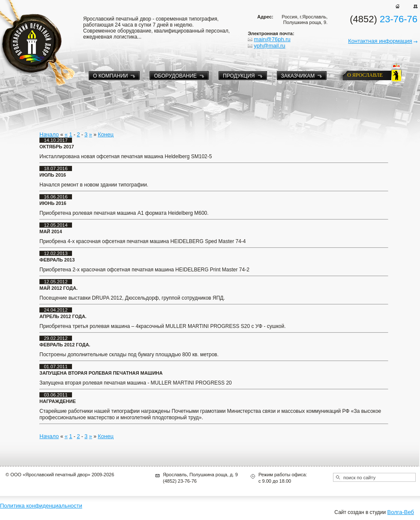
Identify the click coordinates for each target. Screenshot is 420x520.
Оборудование (175, 76)
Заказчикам (298, 76)
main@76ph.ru (272, 39)
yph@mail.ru (269, 46)
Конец (106, 134)
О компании (110, 76)
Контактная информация (380, 41)
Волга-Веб (401, 512)
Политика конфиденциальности (41, 506)
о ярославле (365, 75)
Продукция (239, 76)
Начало (49, 134)
